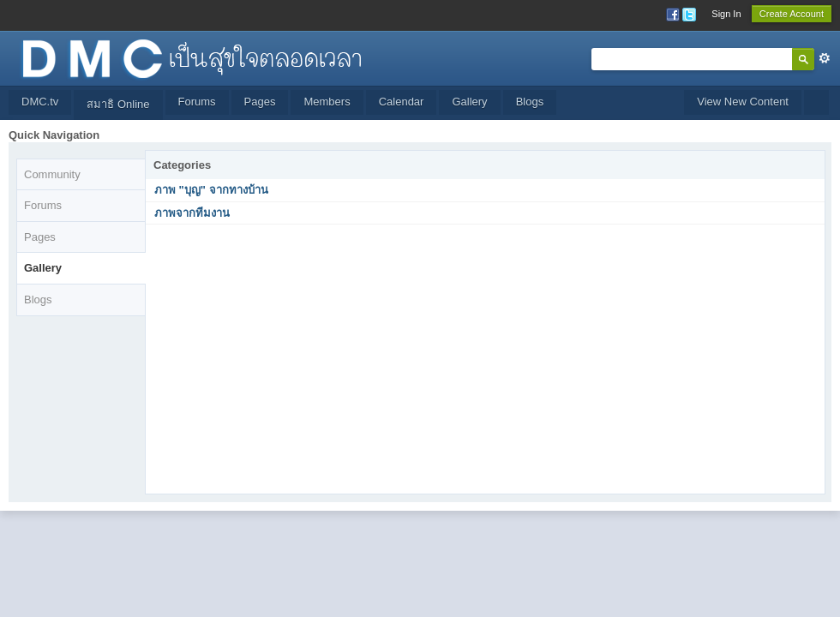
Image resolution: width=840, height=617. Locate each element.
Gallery (469, 102)
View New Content (743, 102)
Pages (260, 102)
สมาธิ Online (118, 104)
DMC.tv (40, 102)
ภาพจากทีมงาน (192, 213)
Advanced (825, 58)
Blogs (530, 102)
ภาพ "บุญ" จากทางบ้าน (211, 190)
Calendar (402, 102)
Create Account (792, 14)
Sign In (726, 14)
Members (327, 102)
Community (52, 174)
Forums (197, 102)
